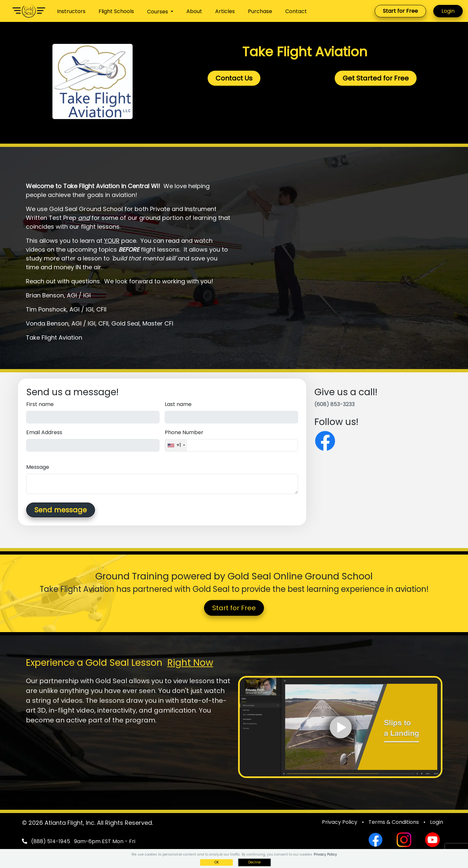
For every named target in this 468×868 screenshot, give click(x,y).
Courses (158, 12)
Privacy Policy (340, 822)
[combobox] (176, 445)
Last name (178, 404)
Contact (296, 11)
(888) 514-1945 (51, 841)
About (194, 11)
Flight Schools (116, 11)
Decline (254, 862)
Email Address (44, 432)
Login (448, 11)
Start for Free (400, 11)
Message (38, 467)
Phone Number (184, 432)
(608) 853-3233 (335, 404)
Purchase (260, 11)
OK (217, 862)
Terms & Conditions (394, 822)
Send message (61, 510)
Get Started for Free (376, 78)
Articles (225, 11)
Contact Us (234, 78)
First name (40, 404)
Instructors (71, 11)
